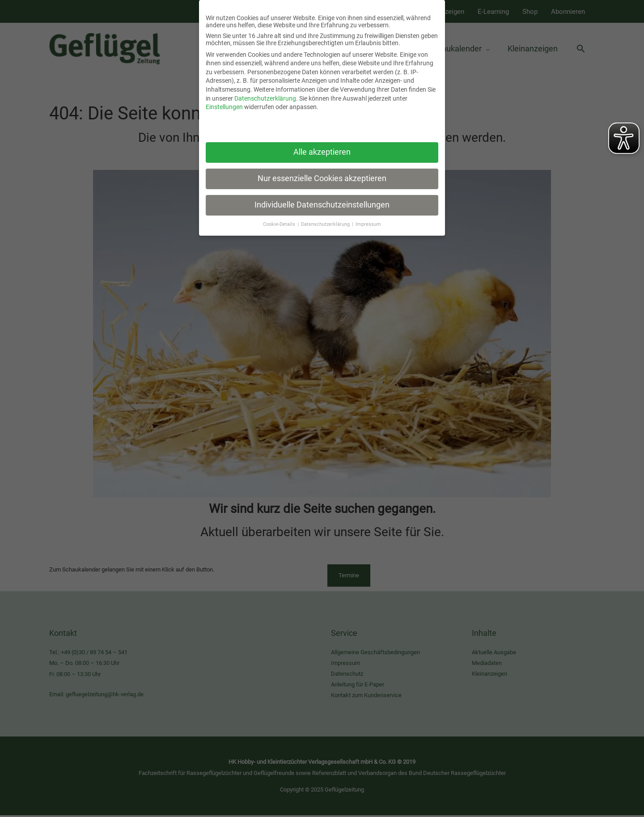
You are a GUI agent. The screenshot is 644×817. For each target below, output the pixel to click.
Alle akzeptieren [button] (322, 146)
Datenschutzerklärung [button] (326, 218)
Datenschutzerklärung (265, 93)
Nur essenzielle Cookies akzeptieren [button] (322, 173)
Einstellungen (224, 101)
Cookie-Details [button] (280, 218)
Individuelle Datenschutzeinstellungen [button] (322, 199)
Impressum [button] (368, 218)
